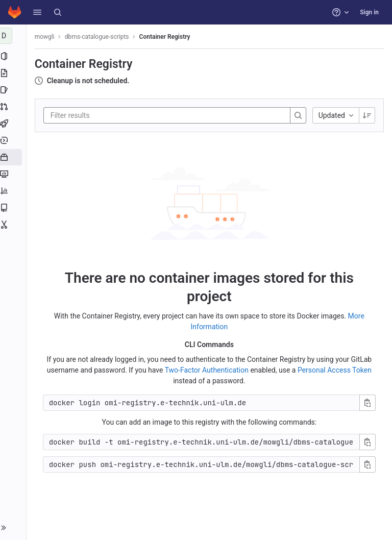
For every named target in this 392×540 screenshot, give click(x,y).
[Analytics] (14, 191)
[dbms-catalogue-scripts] (14, 36)
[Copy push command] (367, 464)
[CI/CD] (14, 124)
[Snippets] (14, 225)
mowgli (47, 37)
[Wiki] (14, 208)
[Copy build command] (367, 442)
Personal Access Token (336, 370)
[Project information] (14, 56)
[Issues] (14, 90)
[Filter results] (114, 115)
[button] (37, 12)
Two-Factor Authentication (208, 370)
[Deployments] (14, 140)
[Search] (58, 12)
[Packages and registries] (14, 157)
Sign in (369, 12)
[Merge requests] (14, 107)
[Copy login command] (367, 403)
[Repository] (14, 73)
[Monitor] (14, 174)
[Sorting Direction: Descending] (367, 115)
